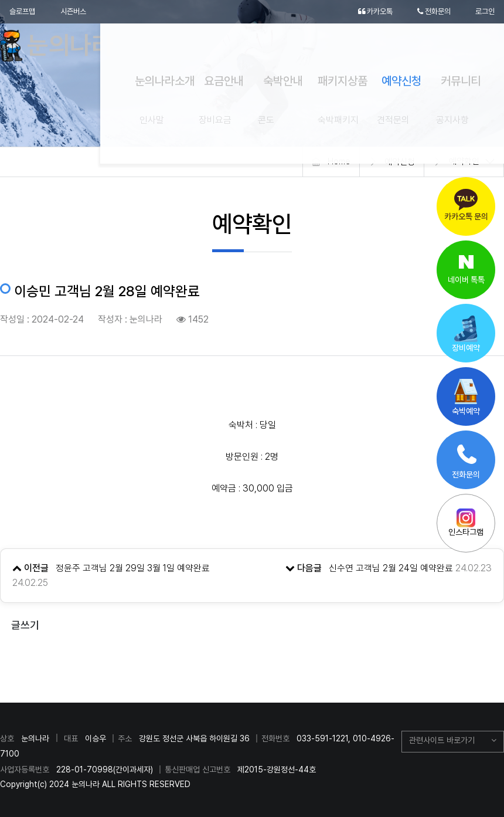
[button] (453, 742)
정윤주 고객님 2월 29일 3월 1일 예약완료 (133, 568)
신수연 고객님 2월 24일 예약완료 (391, 568)
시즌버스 (77, 12)
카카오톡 (368, 12)
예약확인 (464, 162)
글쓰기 (25, 625)
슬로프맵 (23, 12)
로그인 (484, 12)
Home (338, 162)
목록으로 (252, 661)
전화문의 (430, 12)
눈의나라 (66, 47)
